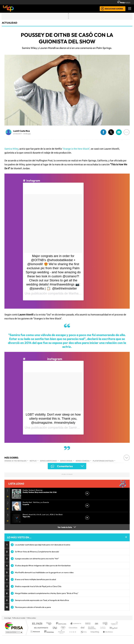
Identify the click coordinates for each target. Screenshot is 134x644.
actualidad (10, 23)
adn (105, 624)
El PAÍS (37, 624)
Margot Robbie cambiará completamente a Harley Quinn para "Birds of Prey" (47, 593)
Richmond (35, 635)
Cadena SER (88, 624)
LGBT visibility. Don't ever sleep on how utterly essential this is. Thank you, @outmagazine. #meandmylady (53, 418)
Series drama (66, 461)
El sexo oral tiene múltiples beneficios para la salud (35, 579)
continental (83, 628)
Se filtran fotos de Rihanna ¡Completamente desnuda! (37, 552)
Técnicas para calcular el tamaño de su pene (33, 607)
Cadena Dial (105, 628)
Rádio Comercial (118, 635)
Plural (61, 635)
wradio (63, 628)
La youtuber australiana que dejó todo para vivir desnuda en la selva (43, 545)
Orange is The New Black (15, 461)
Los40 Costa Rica (22, 131)
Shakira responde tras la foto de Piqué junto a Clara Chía (38, 586)
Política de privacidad (19, 618)
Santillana (62, 624)
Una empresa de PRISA (14, 626)
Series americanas (48, 461)
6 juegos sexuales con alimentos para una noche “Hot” (37, 559)
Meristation (107, 635)
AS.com (96, 624)
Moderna (48, 635)
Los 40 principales (50, 624)
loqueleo (94, 635)
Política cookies (31, 618)
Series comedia (83, 461)
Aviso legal (8, 618)
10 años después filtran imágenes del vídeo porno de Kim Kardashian (43, 566)
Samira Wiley (11, 149)
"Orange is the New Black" (76, 149)
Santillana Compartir (76, 624)
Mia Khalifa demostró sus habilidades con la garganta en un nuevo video (44, 572)
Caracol (114, 624)
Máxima (90, 628)
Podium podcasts (35, 631)
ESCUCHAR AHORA (114, 9)
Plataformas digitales (103, 461)
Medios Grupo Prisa (14, 632)
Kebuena (115, 628)
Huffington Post (41, 628)
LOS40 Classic (97, 628)
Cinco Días (73, 628)
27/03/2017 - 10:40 (22, 134)
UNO (55, 628)
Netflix (33, 461)
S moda (83, 635)
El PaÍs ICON (72, 635)
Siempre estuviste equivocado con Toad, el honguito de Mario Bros (42, 600)
